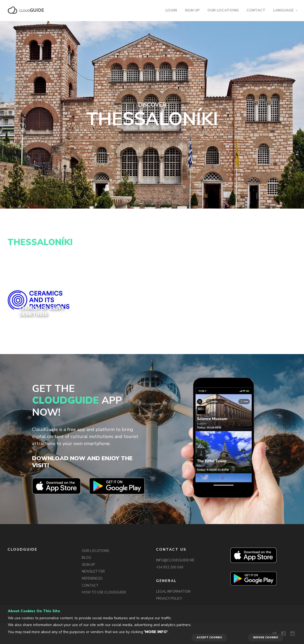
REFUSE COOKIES (266, 637)
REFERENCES (92, 579)
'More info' (156, 632)
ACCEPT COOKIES (209, 637)
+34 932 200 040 (170, 567)
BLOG (86, 558)
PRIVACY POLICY (169, 599)
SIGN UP (192, 10)
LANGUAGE (283, 10)
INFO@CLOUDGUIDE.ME (175, 560)
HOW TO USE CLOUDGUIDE (104, 592)
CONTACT (256, 10)
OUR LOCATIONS (223, 10)
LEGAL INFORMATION (173, 592)
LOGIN (171, 10)
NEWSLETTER (93, 572)
